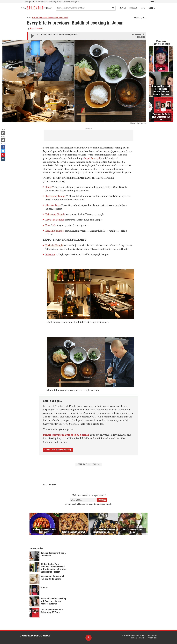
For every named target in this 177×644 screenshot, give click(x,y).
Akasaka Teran (53, 205)
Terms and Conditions (139, 638)
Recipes (123, 8)
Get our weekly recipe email (89, 495)
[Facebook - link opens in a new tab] (3, 147)
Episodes (133, 8)
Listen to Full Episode (89, 464)
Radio (143, 8)
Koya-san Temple (55, 220)
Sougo (49, 187)
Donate (153, 2)
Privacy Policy (152, 638)
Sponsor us (89, 129)
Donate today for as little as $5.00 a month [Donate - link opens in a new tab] (66, 435)
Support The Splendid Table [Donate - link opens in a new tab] (58, 450)
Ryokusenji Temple (56, 196)
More (152, 8)
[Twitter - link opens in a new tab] (3, 151)
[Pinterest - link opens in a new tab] (3, 155)
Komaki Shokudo (55, 231)
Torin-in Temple (54, 245)
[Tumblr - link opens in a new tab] (3, 159)
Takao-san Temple (55, 214)
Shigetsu (50, 254)
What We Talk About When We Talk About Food (50, 18)
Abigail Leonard (36, 28)
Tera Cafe (51, 225)
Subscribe (102, 500)
